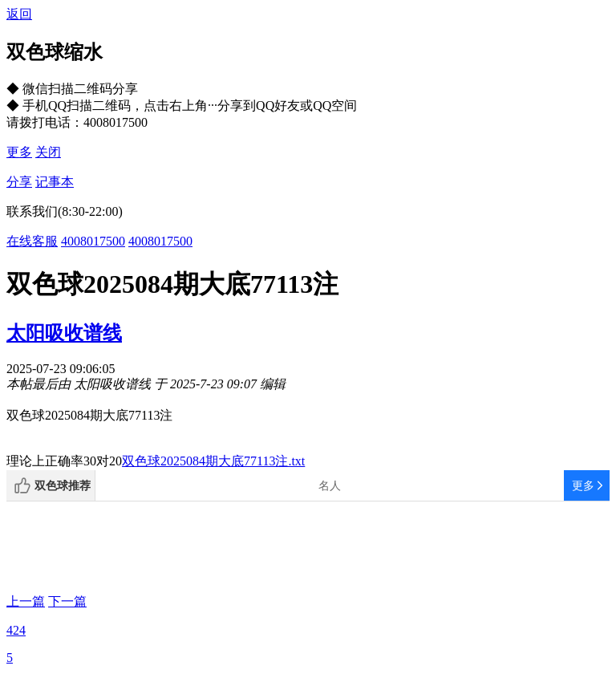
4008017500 (93, 241)
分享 (19, 182)
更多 (19, 152)
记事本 (55, 182)
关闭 (48, 152)
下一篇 (67, 601)
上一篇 (26, 601)
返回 (19, 14)
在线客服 (32, 241)
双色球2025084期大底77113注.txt (213, 461)
